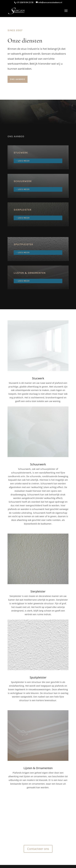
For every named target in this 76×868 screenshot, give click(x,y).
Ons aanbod (18, 79)
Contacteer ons (38, 849)
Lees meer (24, 161)
